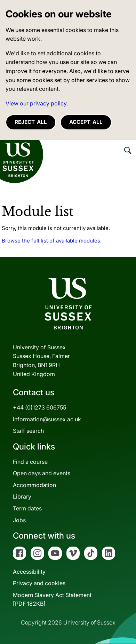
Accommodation (34, 485)
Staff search (28, 431)
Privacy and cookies (39, 583)
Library (22, 496)
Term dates (27, 508)
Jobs (19, 520)
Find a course (30, 462)
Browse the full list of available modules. (52, 241)
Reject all (31, 122)
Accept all (86, 122)
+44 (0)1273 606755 (39, 407)
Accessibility (29, 572)
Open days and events (42, 473)
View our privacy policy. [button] (37, 103)
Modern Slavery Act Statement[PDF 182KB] (52, 599)
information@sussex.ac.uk (47, 419)
